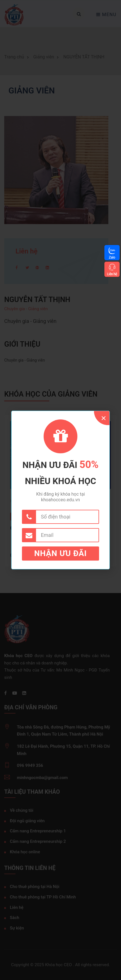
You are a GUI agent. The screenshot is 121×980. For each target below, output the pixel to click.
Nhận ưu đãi (61, 553)
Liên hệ (112, 274)
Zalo (112, 257)
